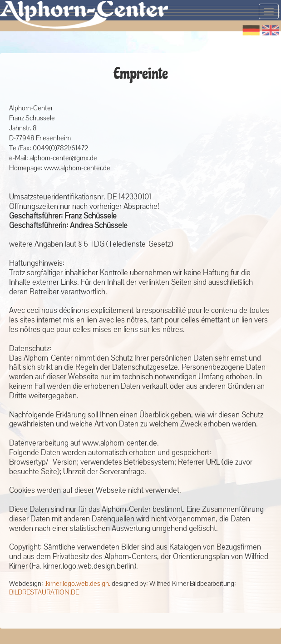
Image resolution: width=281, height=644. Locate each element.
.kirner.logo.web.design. (77, 584)
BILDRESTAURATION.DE (44, 592)
